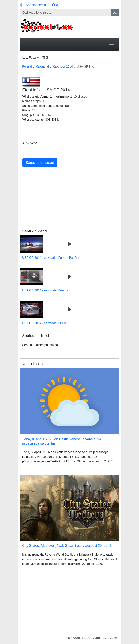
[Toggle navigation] (111, 45)
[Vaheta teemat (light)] (34, 5)
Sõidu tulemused (40, 163)
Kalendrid (42, 67)
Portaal (27, 67)
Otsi (115, 13)
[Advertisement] (69, 202)
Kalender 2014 (63, 67)
